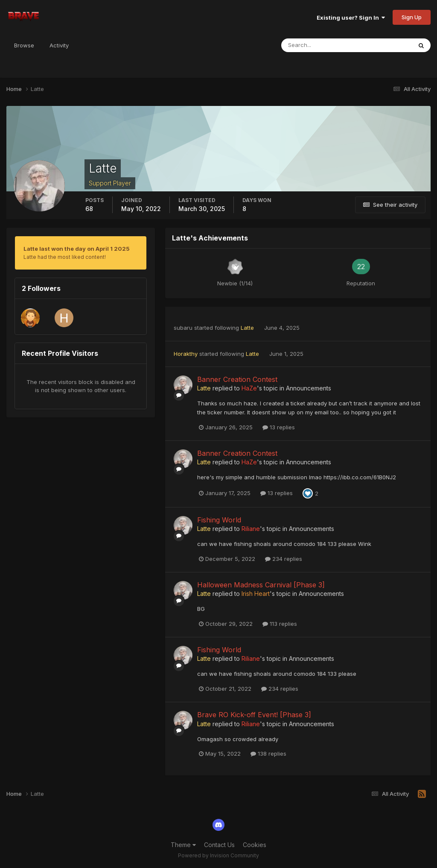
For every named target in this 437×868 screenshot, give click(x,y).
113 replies (280, 624)
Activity (59, 45)
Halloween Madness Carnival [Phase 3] (261, 585)
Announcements (309, 388)
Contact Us (219, 845)
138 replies (268, 754)
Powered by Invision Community (218, 855)
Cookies (255, 845)
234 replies (284, 559)
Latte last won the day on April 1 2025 (77, 249)
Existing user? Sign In (351, 18)
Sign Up (412, 17)
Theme (183, 845)
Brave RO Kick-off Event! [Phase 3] (254, 715)
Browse (24, 45)
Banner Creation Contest (237, 379)
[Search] (319, 45)
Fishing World (219, 520)
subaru (183, 328)
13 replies (279, 427)
